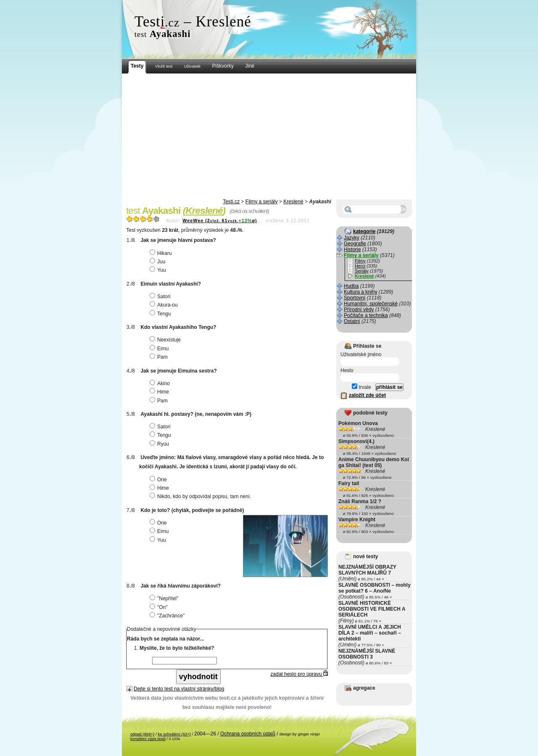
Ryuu (160, 444)
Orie (159, 480)
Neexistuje (166, 340)
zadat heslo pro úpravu (299, 674)
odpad (142, 734)
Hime (160, 392)
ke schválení (174, 734)
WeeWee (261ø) (220, 220)
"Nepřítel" (165, 598)
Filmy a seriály (262, 202)
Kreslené (293, 202)
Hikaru (162, 253)
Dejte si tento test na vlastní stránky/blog (179, 689)
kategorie (364, 231)
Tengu (161, 314)
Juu (158, 262)
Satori (161, 297)
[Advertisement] (269, 136)
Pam (160, 357)
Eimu (160, 349)
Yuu (159, 270)
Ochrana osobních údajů (248, 734)
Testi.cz (231, 202)
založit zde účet (367, 395)
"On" (160, 607)
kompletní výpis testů (148, 739)
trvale (361, 387)
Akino (161, 383)
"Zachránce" (168, 616)
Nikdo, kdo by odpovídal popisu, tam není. (201, 496)
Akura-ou (165, 305)
